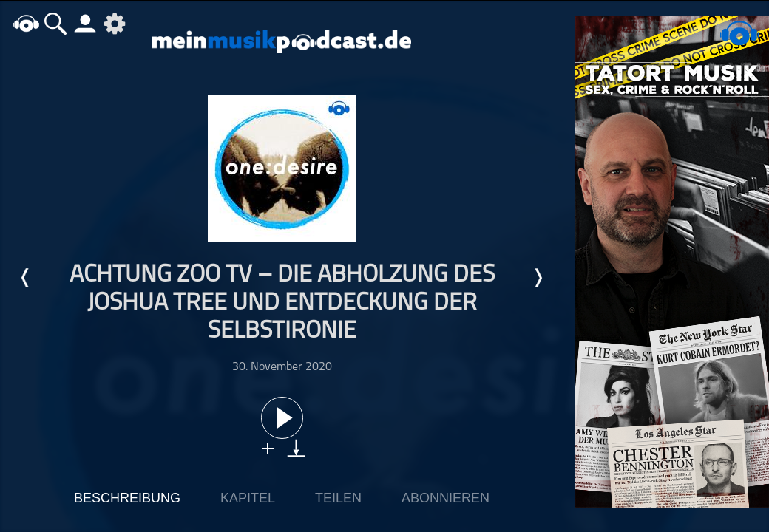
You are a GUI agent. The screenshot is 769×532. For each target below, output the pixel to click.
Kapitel (248, 498)
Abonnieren (446, 498)
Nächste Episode (538, 278)
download (296, 448)
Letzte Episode (26, 278)
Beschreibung (127, 498)
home (26, 23)
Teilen (338, 498)
